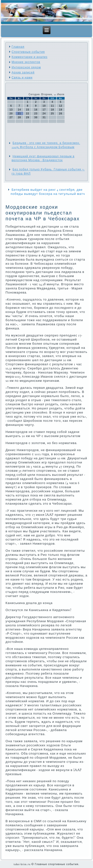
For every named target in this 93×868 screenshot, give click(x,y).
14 (19, 110)
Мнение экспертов (26, 62)
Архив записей (23, 72)
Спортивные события (28, 52)
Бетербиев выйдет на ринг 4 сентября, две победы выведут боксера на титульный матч (48, 192)
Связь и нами (22, 78)
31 (44, 117)
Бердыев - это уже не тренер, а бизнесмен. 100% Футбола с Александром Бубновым (46, 145)
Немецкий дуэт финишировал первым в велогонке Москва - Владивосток (43, 158)
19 (61, 110)
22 (28, 114)
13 (11, 110)
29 (28, 117)
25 (52, 114)
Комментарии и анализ (30, 57)
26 (61, 114)
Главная (18, 47)
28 (19, 117)
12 (61, 106)
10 (44, 106)
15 (28, 110)
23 (36, 114)
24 (44, 114)
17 (44, 110)
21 (19, 114)
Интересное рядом (26, 67)
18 (52, 110)
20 (11, 114)
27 (11, 117)
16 (36, 110)
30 (36, 117)
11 (52, 106)
